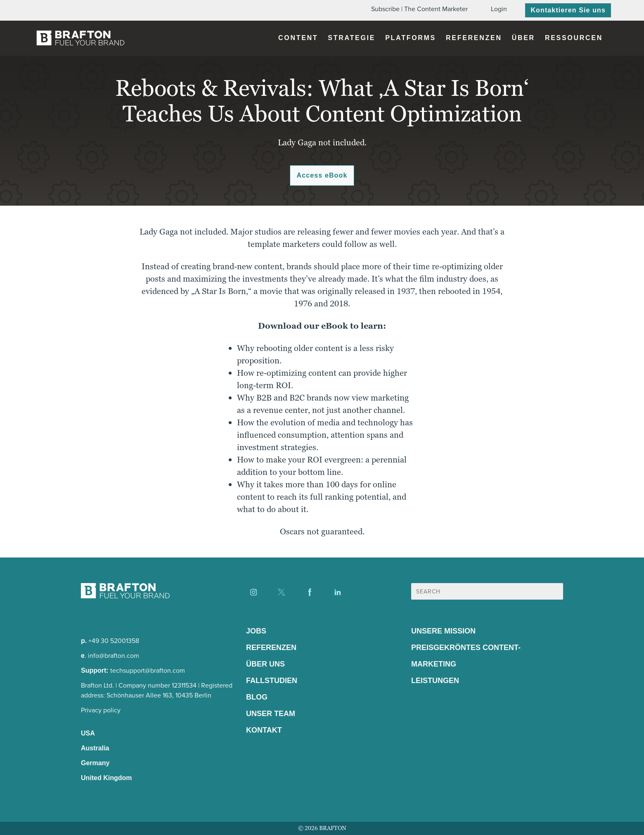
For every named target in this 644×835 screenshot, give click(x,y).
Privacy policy (101, 710)
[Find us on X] (282, 592)
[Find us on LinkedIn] (338, 592)
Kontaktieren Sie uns (568, 10)
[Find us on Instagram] (253, 592)
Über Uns (265, 664)
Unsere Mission (443, 631)
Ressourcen (574, 38)
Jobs (256, 631)
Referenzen (474, 38)
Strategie (352, 38)
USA (88, 733)
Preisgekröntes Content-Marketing (466, 656)
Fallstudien (272, 681)
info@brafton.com (114, 656)
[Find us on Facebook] (310, 592)
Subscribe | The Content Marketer (419, 9)
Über (523, 38)
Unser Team (271, 714)
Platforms (411, 38)
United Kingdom (107, 778)
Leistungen (435, 681)
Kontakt (264, 730)
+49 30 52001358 (114, 641)
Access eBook (322, 175)
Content (298, 38)
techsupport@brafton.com (148, 670)
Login (499, 9)
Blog (257, 697)
